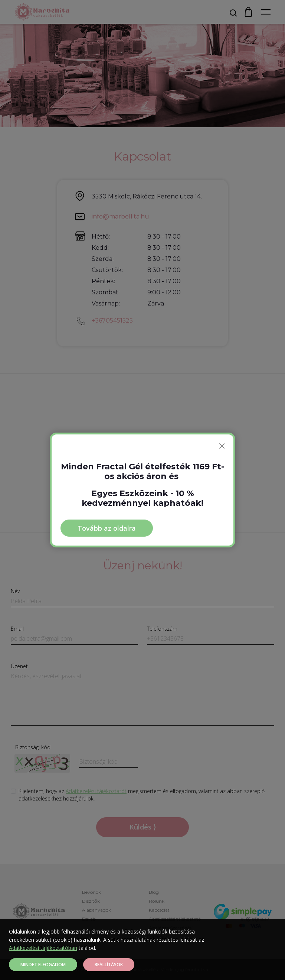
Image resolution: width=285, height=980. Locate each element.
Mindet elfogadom (43, 965)
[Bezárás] (222, 446)
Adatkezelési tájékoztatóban (43, 948)
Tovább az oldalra (107, 528)
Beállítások (109, 965)
